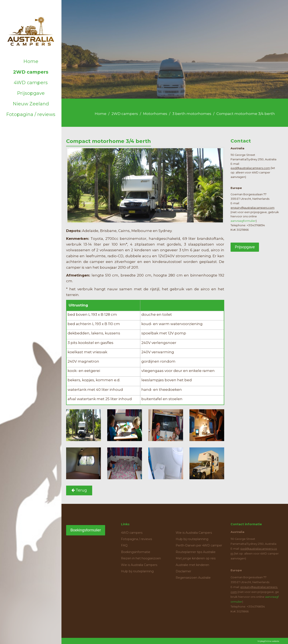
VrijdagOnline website (268, 641)
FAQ (124, 545)
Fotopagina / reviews (31, 114)
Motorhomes (155, 114)
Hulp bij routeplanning (137, 571)
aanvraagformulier (243, 221)
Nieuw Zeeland (31, 104)
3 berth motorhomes (192, 114)
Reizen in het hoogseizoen (141, 558)
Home (31, 61)
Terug (79, 490)
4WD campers (31, 83)
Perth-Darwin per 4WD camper (199, 545)
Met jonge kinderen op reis (196, 558)
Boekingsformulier (86, 530)
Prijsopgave (31, 93)
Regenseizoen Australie (193, 578)
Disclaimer (183, 571)
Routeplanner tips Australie (196, 552)
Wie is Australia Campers (139, 565)
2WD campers (31, 72)
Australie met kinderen (192, 565)
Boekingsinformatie (136, 552)
